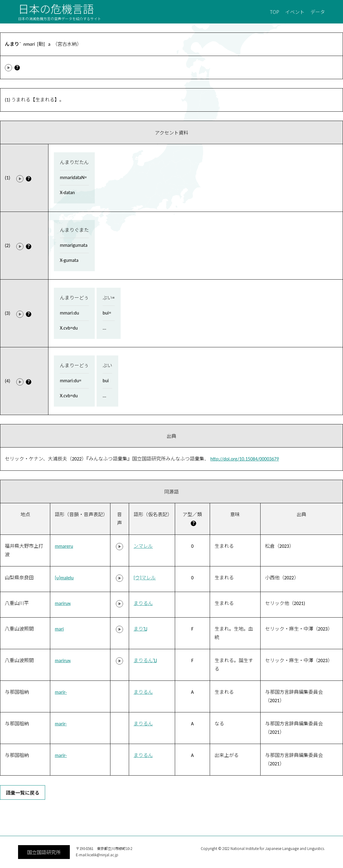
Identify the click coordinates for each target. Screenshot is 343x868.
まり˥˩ (140, 629)
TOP (275, 12)
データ (318, 12)
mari (59, 629)
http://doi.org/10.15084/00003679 (245, 459)
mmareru (64, 546)
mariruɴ (63, 603)
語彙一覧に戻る (23, 792)
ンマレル (143, 546)
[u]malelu (64, 578)
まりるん (143, 603)
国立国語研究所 (44, 852)
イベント (295, 12)
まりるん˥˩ (145, 660)
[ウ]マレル (145, 578)
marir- (61, 692)
